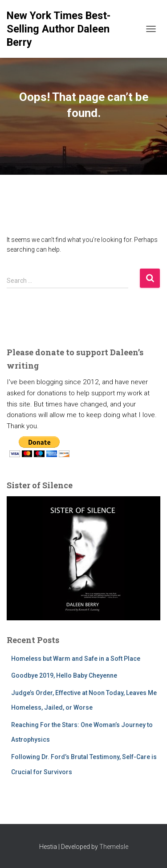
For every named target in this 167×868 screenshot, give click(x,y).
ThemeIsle (114, 847)
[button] (14, 559)
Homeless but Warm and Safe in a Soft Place (76, 659)
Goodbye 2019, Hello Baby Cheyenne (64, 675)
